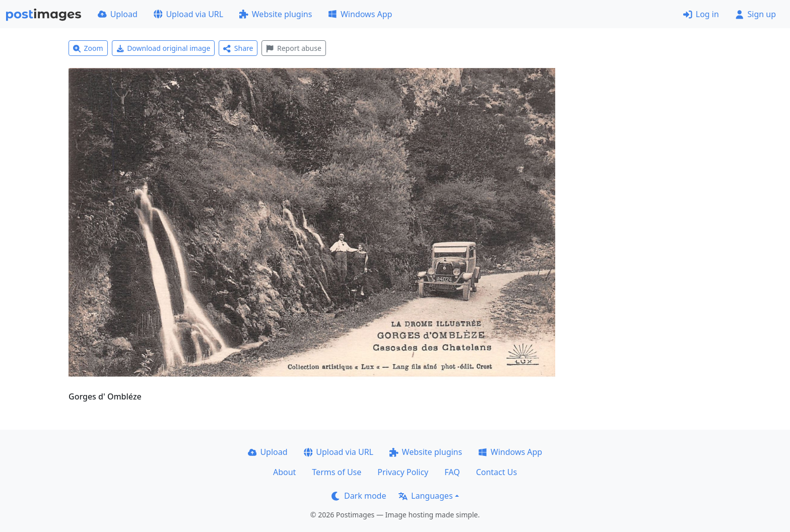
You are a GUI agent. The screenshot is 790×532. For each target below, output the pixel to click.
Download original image (163, 48)
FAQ (452, 472)
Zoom (88, 48)
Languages (425, 496)
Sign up (755, 14)
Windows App (360, 14)
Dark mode (359, 496)
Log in (701, 14)
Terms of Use (337, 472)
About (284, 472)
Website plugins (276, 14)
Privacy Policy (403, 472)
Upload (118, 14)
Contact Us (497, 472)
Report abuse (293, 48)
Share (238, 48)
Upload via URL (188, 14)
